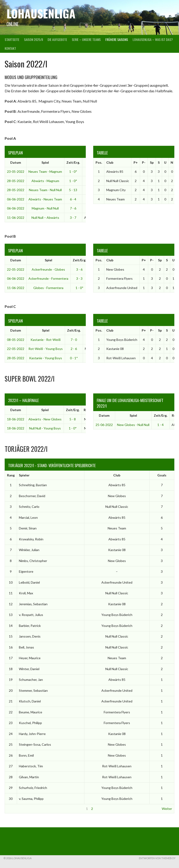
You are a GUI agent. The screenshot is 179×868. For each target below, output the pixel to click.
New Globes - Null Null (133, 425)
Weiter (167, 809)
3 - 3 (79, 278)
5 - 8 (73, 419)
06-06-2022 (16, 199)
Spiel (45, 162)
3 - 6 (79, 269)
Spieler (24, 475)
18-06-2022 (16, 419)
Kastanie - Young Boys (46, 358)
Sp (152, 162)
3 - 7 (73, 218)
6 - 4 (73, 199)
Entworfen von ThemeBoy (157, 858)
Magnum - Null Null (45, 208)
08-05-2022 (16, 340)
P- (144, 162)
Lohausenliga (41, 13)
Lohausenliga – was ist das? (153, 39)
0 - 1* (74, 358)
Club (110, 162)
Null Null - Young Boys (45, 428)
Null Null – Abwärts (45, 218)
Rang (11, 475)
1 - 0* (73, 171)
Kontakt (10, 48)
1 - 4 (160, 425)
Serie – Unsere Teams (86, 39)
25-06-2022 (104, 425)
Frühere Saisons (117, 39)
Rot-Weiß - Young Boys (46, 349)
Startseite (12, 39)
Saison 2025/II (33, 39)
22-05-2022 (16, 269)
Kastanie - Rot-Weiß (46, 340)
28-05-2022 (16, 181)
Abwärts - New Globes (45, 419)
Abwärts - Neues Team (45, 199)
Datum (16, 162)
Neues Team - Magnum (45, 171)
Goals (162, 475)
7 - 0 (74, 340)
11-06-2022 (16, 218)
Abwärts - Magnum (45, 181)
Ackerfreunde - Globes (48, 269)
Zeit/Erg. (73, 162)
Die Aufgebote (57, 39)
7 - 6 (73, 208)
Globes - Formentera (48, 288)
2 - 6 (74, 349)
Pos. (99, 162)
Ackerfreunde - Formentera (48, 278)
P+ (136, 162)
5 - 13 (73, 190)
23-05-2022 (16, 171)
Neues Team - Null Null (45, 190)
